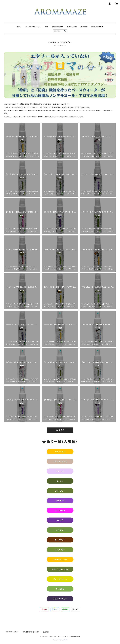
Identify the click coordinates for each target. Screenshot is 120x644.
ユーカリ (60, 481)
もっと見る (60, 430)
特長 (47, 27)
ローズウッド (60, 540)
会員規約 (46, 632)
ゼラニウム (60, 471)
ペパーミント (60, 530)
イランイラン (60, 452)
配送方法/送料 (58, 27)
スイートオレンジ (60, 560)
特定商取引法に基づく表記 (31, 632)
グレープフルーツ (60, 579)
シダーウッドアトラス (60, 569)
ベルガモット (60, 510)
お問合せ (84, 27)
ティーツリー (60, 491)
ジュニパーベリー (60, 599)
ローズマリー (60, 550)
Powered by (60, 640)
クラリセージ (60, 501)
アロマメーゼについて (33, 27)
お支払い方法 (72, 27)
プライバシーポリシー (13, 632)
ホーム (19, 27)
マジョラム (60, 589)
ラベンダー (60, 520)
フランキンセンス (60, 461)
